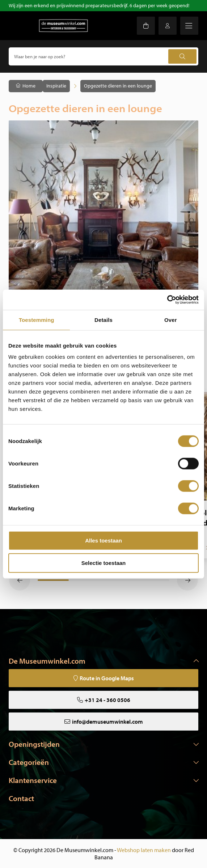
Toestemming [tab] (37, 320)
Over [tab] (171, 320)
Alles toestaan (103, 541)
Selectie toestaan (104, 563)
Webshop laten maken (144, 850)
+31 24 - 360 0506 (107, 700)
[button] (20, 580)
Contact (21, 798)
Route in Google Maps (107, 678)
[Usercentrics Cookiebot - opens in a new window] (167, 300)
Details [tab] (103, 320)
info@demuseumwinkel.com (107, 722)
